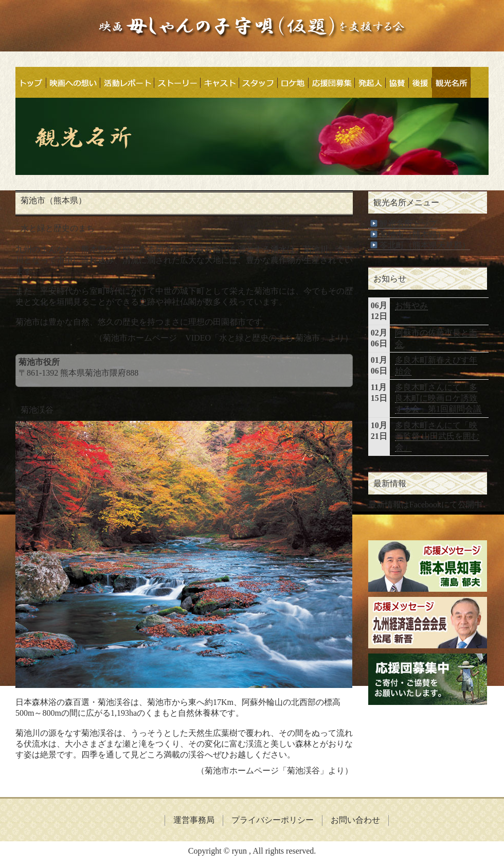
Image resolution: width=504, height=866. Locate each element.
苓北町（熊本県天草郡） (419, 245)
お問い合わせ (355, 820)
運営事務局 (194, 820)
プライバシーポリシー (273, 820)
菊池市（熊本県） (407, 235)
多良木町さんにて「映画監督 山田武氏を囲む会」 (437, 436)
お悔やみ (411, 305)
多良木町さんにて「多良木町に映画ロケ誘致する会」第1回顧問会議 (438, 398)
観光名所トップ (403, 224)
